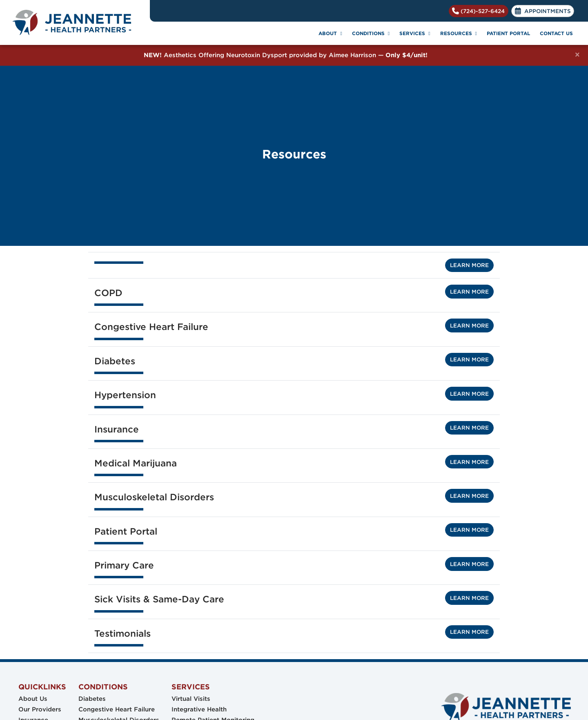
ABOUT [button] (330, 33)
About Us (33, 699)
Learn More (469, 265)
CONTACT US (556, 33)
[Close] (577, 55)
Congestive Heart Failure (117, 709)
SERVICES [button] (415, 33)
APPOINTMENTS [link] (543, 11)
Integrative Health (199, 709)
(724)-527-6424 (478, 11)
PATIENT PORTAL (508, 33)
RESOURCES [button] (459, 33)
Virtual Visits (191, 699)
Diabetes (92, 699)
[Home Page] (75, 22)
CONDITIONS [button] (371, 33)
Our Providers (40, 709)
